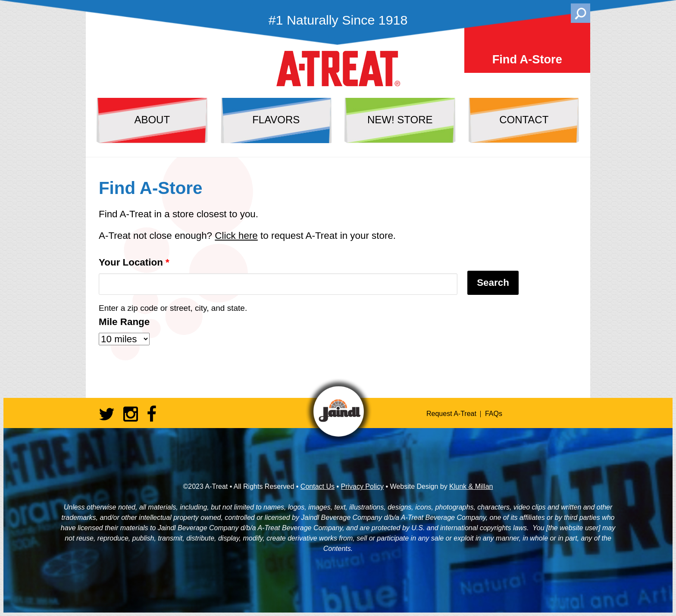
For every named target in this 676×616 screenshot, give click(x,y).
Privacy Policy (362, 486)
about (152, 120)
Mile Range (124, 322)
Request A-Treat (451, 414)
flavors (276, 120)
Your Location (134, 262)
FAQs (494, 414)
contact (524, 120)
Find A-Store (527, 59)
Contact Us (318, 486)
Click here (236, 236)
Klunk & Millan (471, 486)
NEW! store (400, 120)
